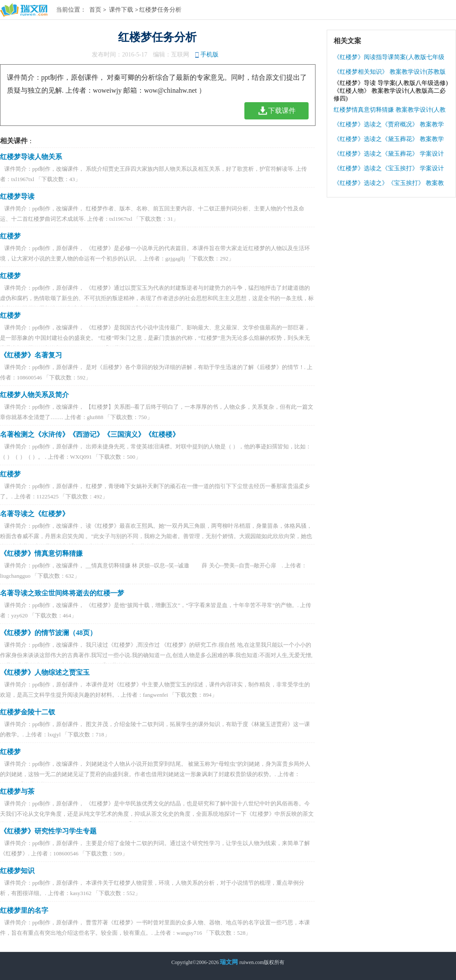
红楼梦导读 (17, 196)
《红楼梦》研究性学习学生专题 (48, 831)
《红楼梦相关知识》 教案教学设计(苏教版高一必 (390, 74)
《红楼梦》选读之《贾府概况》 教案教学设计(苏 (389, 127)
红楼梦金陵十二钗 (28, 712)
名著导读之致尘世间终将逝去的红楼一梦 (62, 593)
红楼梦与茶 (17, 791)
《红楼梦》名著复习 (31, 355)
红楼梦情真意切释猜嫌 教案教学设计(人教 (390, 110)
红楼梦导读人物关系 (31, 157)
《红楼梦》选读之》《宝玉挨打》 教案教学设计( (389, 185)
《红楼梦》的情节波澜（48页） (48, 633)
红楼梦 (10, 236)
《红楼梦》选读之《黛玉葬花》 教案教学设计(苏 (389, 141)
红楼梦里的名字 (24, 910)
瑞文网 (229, 962)
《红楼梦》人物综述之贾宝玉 (45, 672)
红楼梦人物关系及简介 (34, 395)
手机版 (209, 55)
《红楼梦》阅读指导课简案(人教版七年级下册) (389, 59)
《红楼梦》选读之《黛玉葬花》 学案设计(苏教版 (389, 156)
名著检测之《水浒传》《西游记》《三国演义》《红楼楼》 (90, 434)
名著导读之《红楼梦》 (34, 514)
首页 (95, 10)
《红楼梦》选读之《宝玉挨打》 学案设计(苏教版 (389, 171)
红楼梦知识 (17, 871)
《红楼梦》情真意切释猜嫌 (41, 553)
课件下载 (121, 10)
